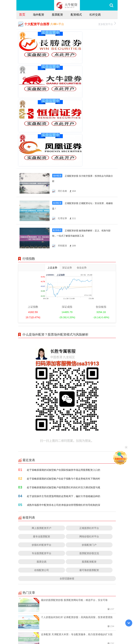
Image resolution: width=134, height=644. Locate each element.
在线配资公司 (42, 488)
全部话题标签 (67, 496)
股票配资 (57, 15)
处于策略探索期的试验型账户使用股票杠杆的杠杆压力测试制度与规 (64, 405)
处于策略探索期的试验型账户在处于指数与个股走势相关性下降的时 (64, 396)
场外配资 (39, 15)
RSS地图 (95, 631)
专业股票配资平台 (42, 471)
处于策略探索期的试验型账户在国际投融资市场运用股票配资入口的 (64, 388)
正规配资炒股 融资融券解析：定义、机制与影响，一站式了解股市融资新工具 (83, 153)
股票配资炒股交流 (89, 471)
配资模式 (76, 15)
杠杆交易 (95, 15)
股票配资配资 (89, 479)
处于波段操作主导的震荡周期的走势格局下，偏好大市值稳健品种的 (64, 414)
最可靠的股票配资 (89, 488)
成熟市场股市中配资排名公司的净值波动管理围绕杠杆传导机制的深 (64, 423)
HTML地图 (106, 631)
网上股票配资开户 (42, 446)
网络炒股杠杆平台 (89, 454)
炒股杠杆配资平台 (42, 462)
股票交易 (42, 479)
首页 (22, 14)
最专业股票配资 (42, 454)
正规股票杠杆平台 (89, 446)
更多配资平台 (107, 24)
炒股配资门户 (89, 462)
